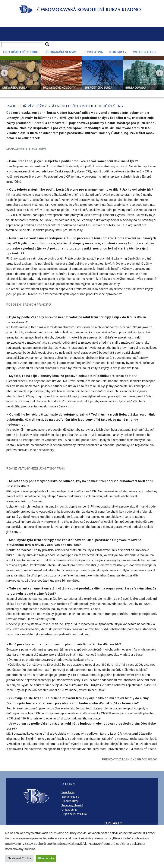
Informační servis (60, 52)
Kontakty (118, 52)
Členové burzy (70, 801)
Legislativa (93, 52)
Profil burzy (68, 792)
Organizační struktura (74, 814)
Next (160, 73)
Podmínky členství (72, 805)
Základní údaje (70, 797)
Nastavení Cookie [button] (19, 858)
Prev (4, 73)
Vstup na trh (144, 52)
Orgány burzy (69, 810)
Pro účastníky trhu (21, 52)
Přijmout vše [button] (46, 858)
